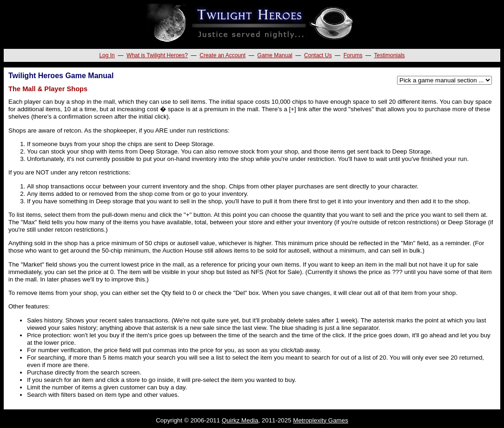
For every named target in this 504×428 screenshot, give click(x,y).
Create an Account (222, 55)
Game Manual (275, 55)
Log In (107, 55)
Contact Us (318, 55)
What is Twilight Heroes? (157, 55)
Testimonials (390, 55)
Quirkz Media (240, 420)
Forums (353, 55)
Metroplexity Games (321, 420)
